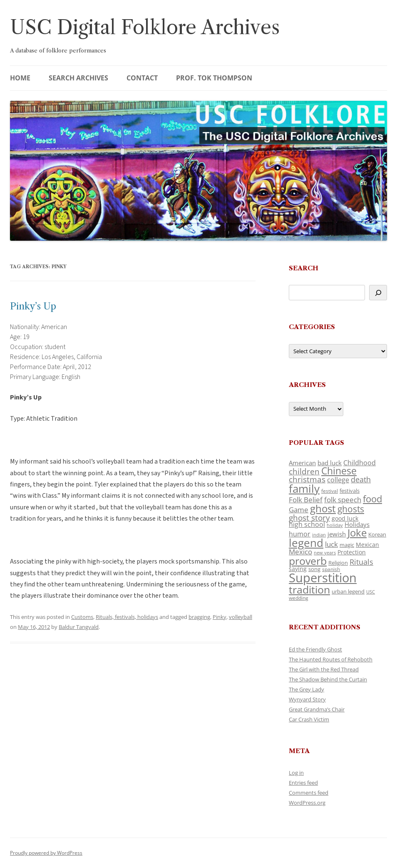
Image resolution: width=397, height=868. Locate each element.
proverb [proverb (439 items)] (308, 561)
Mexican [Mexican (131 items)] (367, 545)
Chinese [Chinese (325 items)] (339, 471)
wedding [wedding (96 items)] (299, 598)
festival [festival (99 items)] (330, 491)
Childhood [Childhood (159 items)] (360, 463)
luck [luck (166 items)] (331, 544)
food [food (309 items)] (372, 499)
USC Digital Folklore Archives (145, 27)
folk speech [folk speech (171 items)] (343, 500)
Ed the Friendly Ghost (315, 649)
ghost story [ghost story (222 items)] (309, 518)
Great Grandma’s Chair (317, 709)
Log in (296, 773)
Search (304, 268)
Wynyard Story (307, 699)
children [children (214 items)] (304, 471)
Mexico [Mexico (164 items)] (300, 552)
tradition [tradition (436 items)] (309, 589)
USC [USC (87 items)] (371, 592)
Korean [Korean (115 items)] (377, 534)
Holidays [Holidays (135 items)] (357, 524)
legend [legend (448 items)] (306, 543)
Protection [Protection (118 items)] (352, 552)
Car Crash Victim (309, 719)
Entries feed (303, 783)
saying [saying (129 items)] (298, 569)
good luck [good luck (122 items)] (345, 518)
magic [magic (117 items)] (347, 545)
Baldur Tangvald (79, 627)
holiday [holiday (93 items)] (335, 525)
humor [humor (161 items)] (300, 534)
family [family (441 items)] (304, 489)
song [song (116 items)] (314, 569)
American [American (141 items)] (302, 463)
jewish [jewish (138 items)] (337, 534)
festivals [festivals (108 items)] (350, 491)
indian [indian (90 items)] (319, 535)
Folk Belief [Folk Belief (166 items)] (306, 500)
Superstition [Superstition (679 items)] (323, 578)
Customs (82, 617)
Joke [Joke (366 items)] (357, 533)
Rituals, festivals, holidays (127, 617)
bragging (199, 617)
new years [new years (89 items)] (325, 552)
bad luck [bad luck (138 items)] (330, 463)
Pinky (220, 617)
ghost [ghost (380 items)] (323, 508)
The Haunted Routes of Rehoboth (331, 659)
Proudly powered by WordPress (46, 853)
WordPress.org (307, 803)
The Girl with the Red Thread (324, 669)
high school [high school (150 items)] (307, 524)
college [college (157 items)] (338, 480)
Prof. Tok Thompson (214, 78)
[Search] (378, 293)
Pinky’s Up (33, 306)
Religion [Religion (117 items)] (338, 563)
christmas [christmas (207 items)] (307, 479)
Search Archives (78, 78)
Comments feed (309, 793)
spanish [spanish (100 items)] (331, 569)
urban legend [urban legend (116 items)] (348, 591)
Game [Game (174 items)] (299, 510)
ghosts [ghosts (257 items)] (351, 509)
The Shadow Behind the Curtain (328, 679)
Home (20, 78)
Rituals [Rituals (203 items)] (361, 562)
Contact (142, 78)
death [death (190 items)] (361, 479)
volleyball (241, 617)
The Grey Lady (306, 689)
